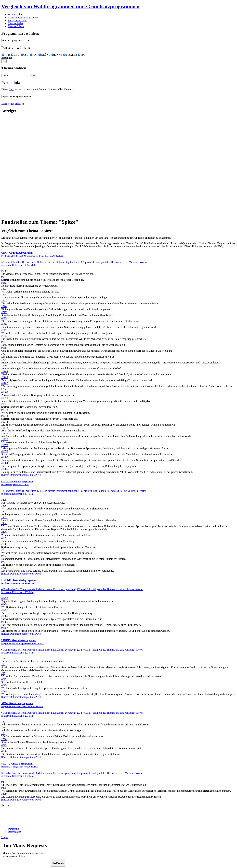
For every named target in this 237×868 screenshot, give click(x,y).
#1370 (5, 398)
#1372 (5, 410)
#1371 (5, 404)
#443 (4, 517)
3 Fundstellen (38, 773)
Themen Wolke (16, 26)
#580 (4, 271)
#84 (3, 733)
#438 (4, 788)
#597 (4, 312)
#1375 (5, 428)
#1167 (5, 383)
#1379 (5, 451)
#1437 (5, 610)
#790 (4, 544)
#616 (4, 324)
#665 (4, 348)
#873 (4, 685)
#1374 (5, 422)
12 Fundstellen (40, 491)
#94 (3, 664)
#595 (4, 300)
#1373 (5, 416)
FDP (33, 55)
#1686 (5, 622)
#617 (4, 330)
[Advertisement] (14, 166)
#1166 (5, 377)
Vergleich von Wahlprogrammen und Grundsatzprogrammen (70, 6)
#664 (4, 342)
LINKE (57, 55)
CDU (15, 55)
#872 (4, 679)
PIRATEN (70, 55)
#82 (3, 722)
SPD (82, 55)
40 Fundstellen (40, 262)
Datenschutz (14, 832)
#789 (4, 538)
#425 (4, 500)
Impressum (14, 829)
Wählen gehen (15, 15)
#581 (4, 277)
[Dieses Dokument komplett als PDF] (21, 475)
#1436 (5, 604)
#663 (4, 336)
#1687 (5, 628)
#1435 (5, 598)
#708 (4, 360)
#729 (4, 745)
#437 (4, 782)
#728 (4, 739)
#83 (3, 727)
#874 (4, 691)
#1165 (5, 371)
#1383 (5, 457)
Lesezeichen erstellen (13, 104)
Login (4, 837)
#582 (4, 283)
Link (11, 89)
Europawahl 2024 (17, 20)
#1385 (5, 469)
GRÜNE (44, 55)
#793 (4, 556)
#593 (4, 289)
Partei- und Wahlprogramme (23, 17)
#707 (4, 354)
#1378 (5, 445)
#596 (4, 306)
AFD (6, 55)
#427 (4, 512)
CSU (25, 55)
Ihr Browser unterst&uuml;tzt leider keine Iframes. (26, 851)
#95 (3, 673)
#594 (4, 295)
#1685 (5, 616)
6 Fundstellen (38, 589)
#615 (4, 318)
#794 (4, 562)
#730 (4, 751)
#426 (4, 506)
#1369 (5, 392)
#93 (3, 659)
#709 (4, 366)
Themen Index (16, 23)
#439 (4, 794)
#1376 (5, 434)
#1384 (5, 463)
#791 (4, 550)
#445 (4, 532)
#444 (4, 523)
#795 (4, 568)
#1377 (5, 439)
